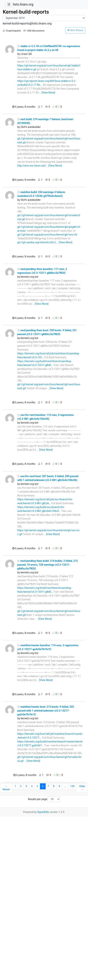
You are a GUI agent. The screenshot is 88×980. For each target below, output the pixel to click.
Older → (82, 788)
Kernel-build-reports (26, 12)
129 (72, 786)
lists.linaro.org (23, 4)
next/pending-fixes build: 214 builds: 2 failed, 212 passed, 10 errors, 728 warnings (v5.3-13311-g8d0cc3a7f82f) (47, 565)
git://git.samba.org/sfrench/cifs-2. (37, 242)
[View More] (48, 93)
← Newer (6, 788)
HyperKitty (43, 812)
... (65, 786)
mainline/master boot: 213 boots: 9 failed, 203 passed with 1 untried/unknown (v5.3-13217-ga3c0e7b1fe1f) (46, 711)
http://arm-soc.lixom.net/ (32, 166)
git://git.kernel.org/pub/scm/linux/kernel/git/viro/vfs (47, 235)
